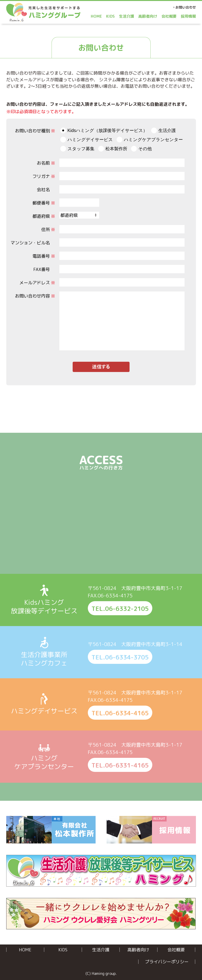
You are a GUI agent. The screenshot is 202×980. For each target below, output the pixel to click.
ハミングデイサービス (90, 140)
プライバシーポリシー (167, 962)
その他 (145, 149)
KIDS (110, 16)
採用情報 (188, 16)
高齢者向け (148, 16)
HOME (96, 16)
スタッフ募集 (81, 149)
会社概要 (169, 16)
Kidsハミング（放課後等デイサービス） (108, 130)
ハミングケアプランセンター (153, 140)
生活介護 (127, 16)
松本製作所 (116, 149)
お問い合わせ (186, 7)
